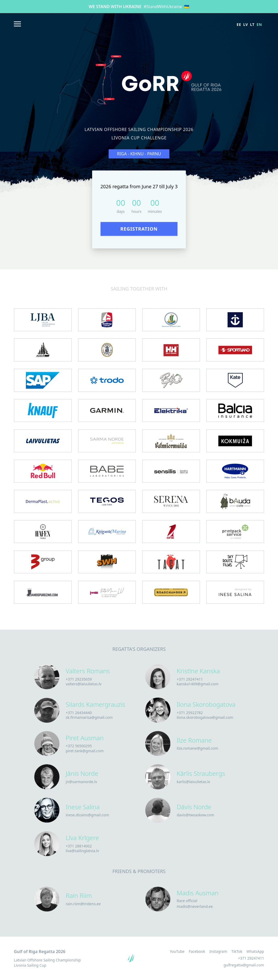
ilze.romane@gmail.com (197, 748)
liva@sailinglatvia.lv (82, 851)
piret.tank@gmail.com (85, 751)
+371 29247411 (190, 679)
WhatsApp (255, 951)
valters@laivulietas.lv (84, 684)
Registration (139, 229)
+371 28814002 (79, 846)
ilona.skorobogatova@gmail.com (205, 717)
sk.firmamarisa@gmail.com (89, 717)
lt (252, 24)
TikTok (237, 951)
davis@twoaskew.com (195, 815)
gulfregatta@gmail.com (244, 965)
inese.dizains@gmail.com (87, 815)
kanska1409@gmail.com (198, 684)
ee (239, 24)
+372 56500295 (79, 746)
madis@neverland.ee (195, 906)
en (259, 24)
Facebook (197, 951)
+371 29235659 (79, 679)
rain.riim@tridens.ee (83, 904)
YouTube (177, 951)
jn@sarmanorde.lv (81, 782)
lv (246, 24)
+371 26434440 (79, 713)
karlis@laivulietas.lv (193, 782)
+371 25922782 (190, 713)
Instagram (218, 951)
